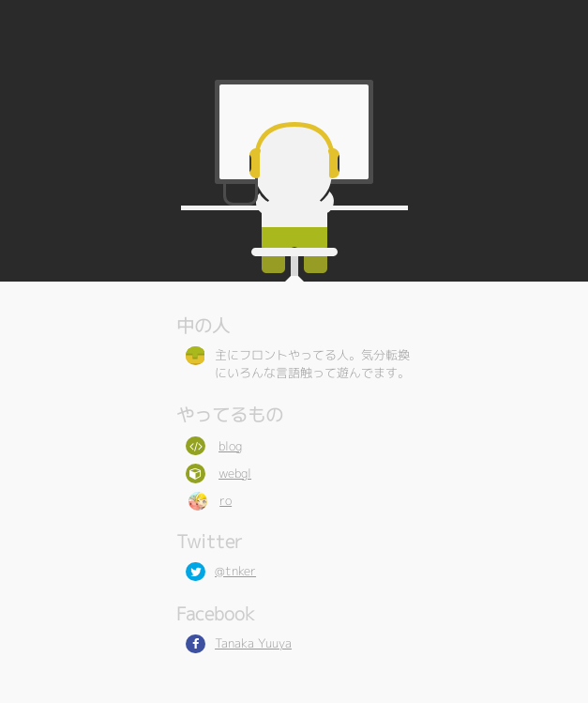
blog (230, 446)
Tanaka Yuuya (253, 643)
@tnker (235, 571)
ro (226, 500)
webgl (235, 473)
